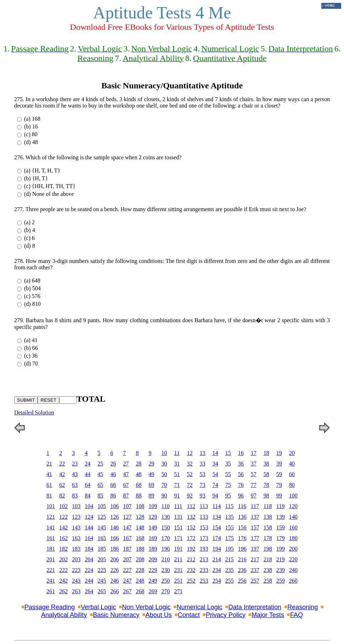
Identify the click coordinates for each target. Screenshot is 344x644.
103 (76, 506)
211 (178, 559)
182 (63, 549)
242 (63, 581)
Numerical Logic (199, 607)
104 (89, 506)
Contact (189, 615)
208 (140, 559)
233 (204, 570)
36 (241, 464)
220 (293, 559)
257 (255, 581)
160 (293, 527)
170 (166, 538)
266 (115, 591)
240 (293, 570)
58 (266, 474)
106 (115, 506)
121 (51, 517)
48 (139, 474)
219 (281, 559)
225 (102, 570)
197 (255, 549)
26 (113, 464)
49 (151, 474)
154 (217, 527)
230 (166, 570)
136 (242, 517)
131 (178, 517)
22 (62, 464)
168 (140, 538)
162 (63, 538)
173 (204, 538)
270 (166, 591)
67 (126, 485)
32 (190, 464)
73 (202, 485)
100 (293, 496)
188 (140, 549)
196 (242, 549)
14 (215, 453)
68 (139, 485)
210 (166, 559)
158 (268, 527)
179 (281, 538)
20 (292, 453)
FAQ (296, 615)
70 (164, 485)
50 (164, 474)
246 (115, 581)
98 (266, 496)
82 (62, 496)
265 (102, 591)
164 (89, 538)
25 (100, 464)
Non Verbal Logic (146, 607)
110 (165, 506)
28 (139, 464)
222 (63, 570)
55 (228, 474)
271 (178, 591)
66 (113, 485)
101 (51, 506)
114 (217, 506)
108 (140, 506)
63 (75, 485)
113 (204, 506)
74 (215, 485)
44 (88, 474)
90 (164, 496)
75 (228, 485)
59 (279, 474)
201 (51, 559)
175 (229, 538)
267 (127, 591)
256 (242, 581)
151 (178, 527)
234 (217, 570)
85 (100, 496)
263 (76, 591)
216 (242, 559)
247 (127, 581)
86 (113, 496)
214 (217, 559)
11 (177, 453)
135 (229, 517)
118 (268, 506)
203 (76, 559)
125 (102, 517)
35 (228, 464)
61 (49, 485)
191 (178, 549)
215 (229, 559)
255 (229, 581)
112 (191, 506)
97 (254, 496)
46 (113, 474)
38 (266, 464)
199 (281, 549)
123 (76, 517)
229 (153, 570)
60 (292, 474)
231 (178, 570)
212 (191, 559)
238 (268, 570)
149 (153, 527)
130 (166, 517)
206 (115, 559)
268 (140, 591)
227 (127, 570)
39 (279, 464)
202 (63, 559)
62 (62, 485)
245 (102, 581)
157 (255, 527)
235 (229, 570)
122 (63, 517)
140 (293, 517)
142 (63, 527)
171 (178, 538)
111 (178, 506)
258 (268, 581)
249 (153, 581)
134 (217, 517)
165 (102, 538)
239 (281, 570)
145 (102, 527)
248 (140, 581)
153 (204, 527)
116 (242, 506)
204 (89, 559)
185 (102, 549)
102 (63, 506)
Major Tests (268, 615)
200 (293, 549)
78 (266, 485)
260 (293, 581)
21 (49, 464)
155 (229, 527)
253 (204, 581)
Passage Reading (50, 607)
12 (190, 453)
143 (76, 527)
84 (88, 496)
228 (140, 570)
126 (115, 517)
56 (241, 474)
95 (228, 496)
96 (241, 496)
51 (177, 474)
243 (76, 581)
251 (178, 581)
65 (100, 485)
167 (127, 538)
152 (191, 527)
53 (202, 474)
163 (76, 538)
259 (281, 581)
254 (217, 581)
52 (190, 474)
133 (204, 517)
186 (115, 549)
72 (190, 485)
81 (49, 496)
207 (127, 559)
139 (281, 517)
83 (75, 496)
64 (88, 485)
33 (202, 464)
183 (76, 549)
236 (242, 570)
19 (279, 453)
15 (228, 453)
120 (293, 506)
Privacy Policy (226, 615)
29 (151, 464)
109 (153, 506)
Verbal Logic (98, 607)
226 (115, 570)
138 (268, 517)
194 (217, 549)
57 (254, 474)
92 (190, 496)
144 (89, 527)
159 (281, 527)
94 (215, 496)
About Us (159, 615)
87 (126, 496)
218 (268, 559)
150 (166, 527)
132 (191, 517)
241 (51, 581)
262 (63, 591)
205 (102, 559)
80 (292, 485)
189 (153, 549)
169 (153, 538)
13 (202, 453)
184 (89, 549)
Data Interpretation (255, 607)
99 (279, 496)
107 (127, 506)
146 (115, 527)
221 (51, 570)
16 (241, 453)
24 (88, 464)
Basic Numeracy (116, 615)
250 (166, 581)
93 (202, 496)
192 (191, 549)
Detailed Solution (34, 412)
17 (254, 453)
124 (89, 517)
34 (215, 464)
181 (51, 549)
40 (292, 464)
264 (89, 591)
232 (191, 570)
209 (153, 559)
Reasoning (303, 607)
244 (89, 581)
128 (140, 517)
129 (153, 517)
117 (255, 506)
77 (254, 485)
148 (140, 527)
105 (102, 506)
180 (293, 538)
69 (151, 485)
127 (127, 517)
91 (177, 496)
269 (153, 591)
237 (255, 570)
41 (49, 474)
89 (151, 496)
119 (280, 506)
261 (51, 591)
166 (115, 538)
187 (127, 549)
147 (127, 527)
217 (255, 559)
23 (75, 464)
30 (164, 464)
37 (254, 464)
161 (51, 538)
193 (204, 549)
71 (177, 485)
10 (164, 453)
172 (191, 538)
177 (255, 538)
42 (62, 474)
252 (191, 581)
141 (51, 527)
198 (268, 549)
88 (139, 496)
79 (279, 485)
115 (229, 506)
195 (229, 549)
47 (126, 474)
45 (100, 474)
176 (242, 538)
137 (255, 517)
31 (177, 464)
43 (75, 474)
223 (76, 570)
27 (126, 464)
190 (166, 549)
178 (268, 538)
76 (241, 485)
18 (266, 453)
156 (242, 527)
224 (89, 570)
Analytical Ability (64, 615)
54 (215, 474)
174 (217, 538)
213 (204, 559)
